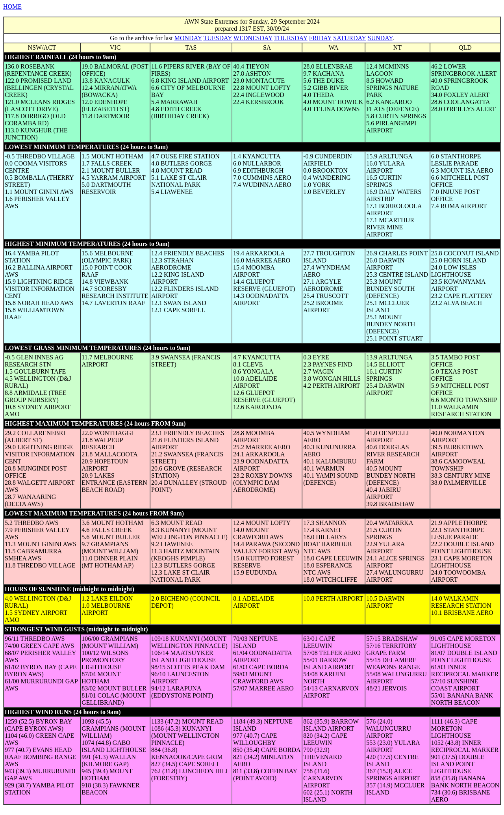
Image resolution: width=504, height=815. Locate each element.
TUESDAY (218, 38)
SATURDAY (349, 38)
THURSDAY (291, 38)
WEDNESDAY (253, 38)
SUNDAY (380, 38)
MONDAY (188, 38)
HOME (12, 7)
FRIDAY (321, 38)
